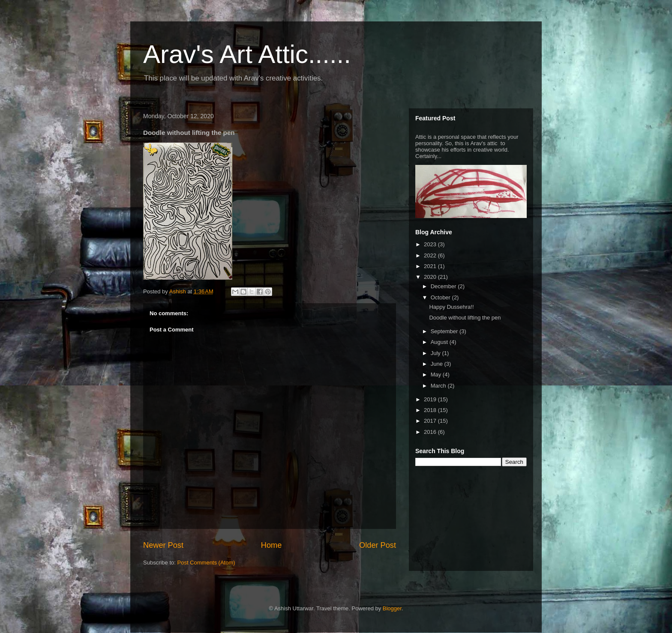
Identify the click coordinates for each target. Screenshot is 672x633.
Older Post (378, 545)
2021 (431, 266)
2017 (431, 421)
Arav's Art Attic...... (247, 54)
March (439, 386)
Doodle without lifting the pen (465, 318)
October (441, 297)
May (437, 375)
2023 (431, 244)
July (436, 353)
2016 (431, 432)
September (445, 331)
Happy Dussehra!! (451, 307)
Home (271, 545)
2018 (431, 410)
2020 (431, 277)
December (444, 286)
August (440, 342)
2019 (431, 399)
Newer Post (163, 545)
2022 (431, 255)
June (438, 364)
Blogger (392, 608)
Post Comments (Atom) (206, 563)
